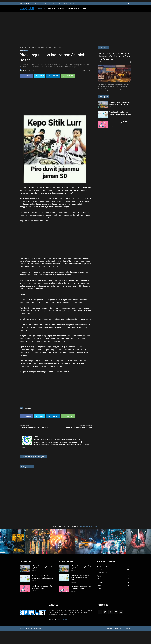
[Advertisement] (75, 28)
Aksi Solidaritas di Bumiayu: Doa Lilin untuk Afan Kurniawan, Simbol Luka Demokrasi (115, 56)
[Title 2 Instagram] (38, 542)
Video (99, 588)
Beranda (41, 9)
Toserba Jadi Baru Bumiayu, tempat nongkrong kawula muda (80, 578)
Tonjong (72, 3)
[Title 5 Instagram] (113, 542)
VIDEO (61, 9)
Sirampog (65, 3)
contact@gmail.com (63, 619)
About (122, 629)
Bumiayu (45, 3)
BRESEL (52, 9)
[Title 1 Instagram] (13, 542)
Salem (59, 3)
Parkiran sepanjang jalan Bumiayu (79, 427)
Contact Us (128, 629)
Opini (85, 9)
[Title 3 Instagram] (63, 542)
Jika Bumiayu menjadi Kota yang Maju (34, 427)
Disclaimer (109, 629)
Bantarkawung (36, 3)
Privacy (116, 629)
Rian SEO (42, 628)
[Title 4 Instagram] (88, 542)
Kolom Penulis (74, 9)
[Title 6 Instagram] (138, 542)
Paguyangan (52, 3)
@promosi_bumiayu (88, 526)
